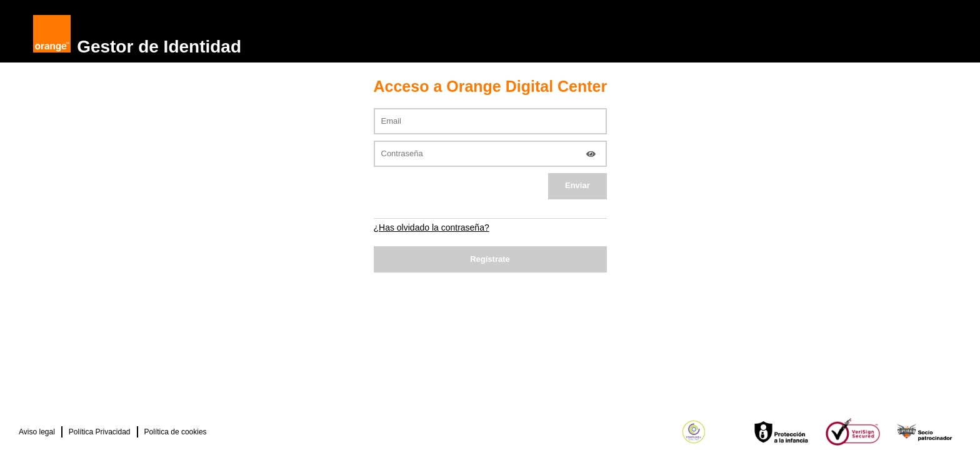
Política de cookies (176, 432)
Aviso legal (37, 432)
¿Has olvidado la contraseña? (432, 227)
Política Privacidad (100, 432)
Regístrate (490, 259)
